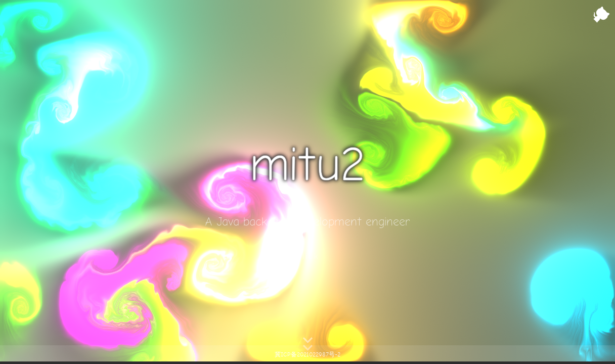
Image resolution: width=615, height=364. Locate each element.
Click (308, 256)
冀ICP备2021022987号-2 (308, 355)
